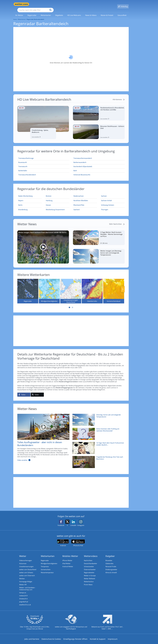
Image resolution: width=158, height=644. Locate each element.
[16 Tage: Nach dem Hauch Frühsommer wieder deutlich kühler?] (98, 446)
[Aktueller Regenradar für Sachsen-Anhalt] (106, 198)
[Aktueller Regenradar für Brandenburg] (23, 207)
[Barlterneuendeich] (99, 159)
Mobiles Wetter (70, 553)
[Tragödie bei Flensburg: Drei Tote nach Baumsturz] (98, 460)
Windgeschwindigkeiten (49, 561)
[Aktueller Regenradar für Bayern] (21, 198)
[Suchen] (66, 4)
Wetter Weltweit (89, 576)
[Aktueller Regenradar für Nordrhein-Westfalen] (81, 198)
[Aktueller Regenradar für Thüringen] (105, 207)
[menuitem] (19, 12)
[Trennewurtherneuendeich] (99, 155)
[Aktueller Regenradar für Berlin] (20, 202)
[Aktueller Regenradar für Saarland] (76, 207)
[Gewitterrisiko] (92, 288)
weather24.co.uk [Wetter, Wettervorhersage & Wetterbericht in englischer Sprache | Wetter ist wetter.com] (25, 602)
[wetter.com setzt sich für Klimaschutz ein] (71, 621)
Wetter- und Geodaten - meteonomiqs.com (27, 586)
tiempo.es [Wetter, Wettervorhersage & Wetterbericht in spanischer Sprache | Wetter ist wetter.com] (23, 590)
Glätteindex (109, 561)
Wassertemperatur (47, 570)
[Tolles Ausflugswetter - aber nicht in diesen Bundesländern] (42, 436)
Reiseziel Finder (111, 564)
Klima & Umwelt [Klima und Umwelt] (111, 570)
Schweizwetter (89, 564)
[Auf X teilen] (37, 392)
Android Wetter (68, 564)
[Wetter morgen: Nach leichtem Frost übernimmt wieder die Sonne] (43, 244)
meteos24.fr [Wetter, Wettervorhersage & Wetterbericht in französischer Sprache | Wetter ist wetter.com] (23, 593)
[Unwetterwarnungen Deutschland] (71, 288)
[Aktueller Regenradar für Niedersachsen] (79, 193)
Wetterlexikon (89, 579)
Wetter (23, 553)
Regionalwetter (89, 570)
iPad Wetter (66, 561)
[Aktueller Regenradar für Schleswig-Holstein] (108, 202)
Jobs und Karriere (32, 636)
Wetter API (23, 582)
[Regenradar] (28, 288)
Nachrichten (88, 558)
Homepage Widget (26, 579)
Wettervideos (91, 553)
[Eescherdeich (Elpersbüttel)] (99, 164)
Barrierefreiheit (66, 642)
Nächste (123, 286)
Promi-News (88, 582)
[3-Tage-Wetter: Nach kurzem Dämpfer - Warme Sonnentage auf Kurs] (99, 235)
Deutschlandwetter (90, 561)
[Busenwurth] (43, 159)
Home (15, 16)
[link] (19, 12)
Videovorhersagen (26, 558)
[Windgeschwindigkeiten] (49, 288)
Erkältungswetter (111, 567)
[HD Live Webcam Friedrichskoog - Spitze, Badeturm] (43, 120)
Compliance (52, 642)
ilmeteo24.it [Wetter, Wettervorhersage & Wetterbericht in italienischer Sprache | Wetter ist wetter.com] (23, 596)
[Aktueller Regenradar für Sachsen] (104, 193)
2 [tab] (72, 305)
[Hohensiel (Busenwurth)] (99, 172)
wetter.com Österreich (27, 573)
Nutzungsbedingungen (85, 642)
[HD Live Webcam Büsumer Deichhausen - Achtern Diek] (99, 129)
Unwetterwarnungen (26, 564)
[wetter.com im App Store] (78, 540)
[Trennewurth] (43, 164)
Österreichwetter (90, 567)
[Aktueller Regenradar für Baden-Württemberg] (25, 193)
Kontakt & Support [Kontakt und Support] (98, 636)
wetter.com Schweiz (26, 570)
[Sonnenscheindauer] (114, 288)
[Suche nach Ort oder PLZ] (51, 4)
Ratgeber (110, 553)
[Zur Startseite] (21, 4)
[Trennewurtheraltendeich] (43, 172)
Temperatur (45, 564)
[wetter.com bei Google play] (63, 540)
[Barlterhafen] (43, 168)
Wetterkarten (22, 16)
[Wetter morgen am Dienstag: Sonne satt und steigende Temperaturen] (99, 253)
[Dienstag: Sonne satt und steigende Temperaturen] (98, 418)
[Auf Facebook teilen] (24, 392)
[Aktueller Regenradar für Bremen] (49, 193)
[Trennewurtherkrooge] (43, 155)
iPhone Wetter (67, 558)
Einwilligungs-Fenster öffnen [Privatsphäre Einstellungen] (75, 636)
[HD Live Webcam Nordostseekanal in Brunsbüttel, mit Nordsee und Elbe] (99, 110)
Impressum (113, 636)
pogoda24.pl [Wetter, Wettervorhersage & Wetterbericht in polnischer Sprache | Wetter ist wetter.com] (24, 599)
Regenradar (45, 558)
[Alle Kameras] (119, 97)
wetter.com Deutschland (28, 567)
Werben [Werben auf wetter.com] (22, 576)
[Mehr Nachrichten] (117, 221)
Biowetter (109, 558)
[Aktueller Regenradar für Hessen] (48, 202)
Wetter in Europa (90, 573)
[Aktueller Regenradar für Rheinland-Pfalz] (79, 202)
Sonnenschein (46, 567)
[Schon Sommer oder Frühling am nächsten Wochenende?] (98, 432)
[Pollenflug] (123, 4)
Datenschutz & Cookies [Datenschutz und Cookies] (51, 636)
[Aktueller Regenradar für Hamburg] (49, 198)
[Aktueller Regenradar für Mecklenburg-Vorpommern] (55, 207)
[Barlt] (99, 168)
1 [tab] (69, 305)
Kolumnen (23, 561)
